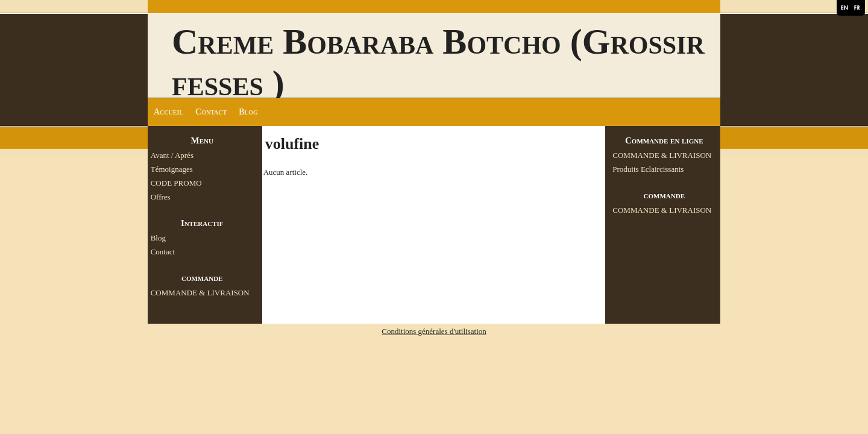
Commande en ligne (664, 140)
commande (202, 278)
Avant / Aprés (172, 155)
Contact (211, 112)
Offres (161, 197)
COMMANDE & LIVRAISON (200, 293)
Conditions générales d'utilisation (434, 331)
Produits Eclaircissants (648, 169)
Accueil (168, 112)
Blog (248, 112)
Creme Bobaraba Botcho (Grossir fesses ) (438, 62)
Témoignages (172, 169)
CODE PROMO (176, 183)
